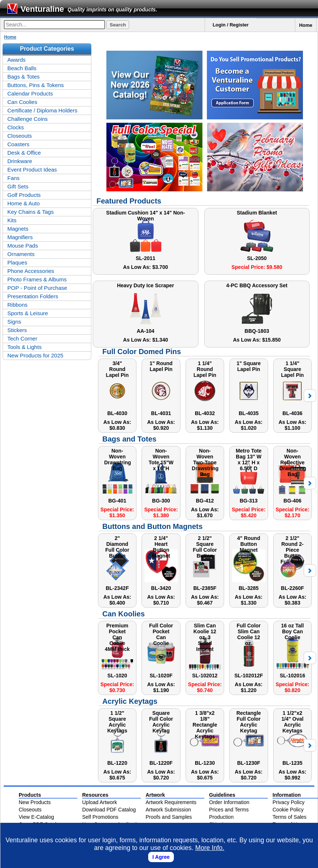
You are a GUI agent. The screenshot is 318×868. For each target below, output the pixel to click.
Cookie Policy (288, 810)
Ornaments (21, 254)
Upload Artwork (100, 802)
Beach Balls (22, 68)
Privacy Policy (288, 802)
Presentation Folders (33, 296)
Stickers (17, 330)
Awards (17, 60)
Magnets (18, 229)
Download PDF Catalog (109, 810)
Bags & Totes (23, 77)
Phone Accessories (31, 271)
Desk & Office (24, 153)
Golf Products (24, 195)
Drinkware (20, 161)
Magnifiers (20, 237)
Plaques (17, 262)
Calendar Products (30, 93)
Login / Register (231, 25)
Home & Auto (23, 203)
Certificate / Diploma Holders (42, 110)
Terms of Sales (290, 817)
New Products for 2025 (35, 355)
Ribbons (17, 305)
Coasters (18, 144)
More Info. (210, 848)
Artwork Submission (168, 810)
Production (221, 817)
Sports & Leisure (28, 313)
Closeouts (20, 136)
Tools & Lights (24, 347)
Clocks (16, 127)
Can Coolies (22, 102)
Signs (14, 322)
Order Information (229, 802)
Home (306, 25)
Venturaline (42, 9)
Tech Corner (22, 338)
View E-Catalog (36, 817)
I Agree (161, 857)
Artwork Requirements (171, 802)
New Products (35, 802)
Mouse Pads (23, 246)
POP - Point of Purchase (37, 288)
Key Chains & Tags (30, 212)
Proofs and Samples (169, 817)
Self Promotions (100, 817)
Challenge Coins (28, 119)
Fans (13, 178)
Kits (12, 220)
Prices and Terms (229, 810)
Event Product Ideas (32, 170)
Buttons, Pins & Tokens (36, 85)
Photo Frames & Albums (37, 279)
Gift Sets (18, 186)
